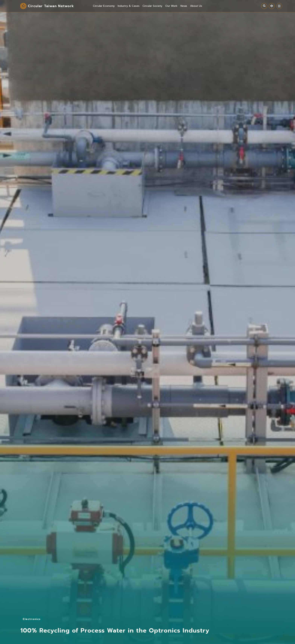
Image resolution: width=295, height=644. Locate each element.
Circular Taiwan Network (51, 6)
